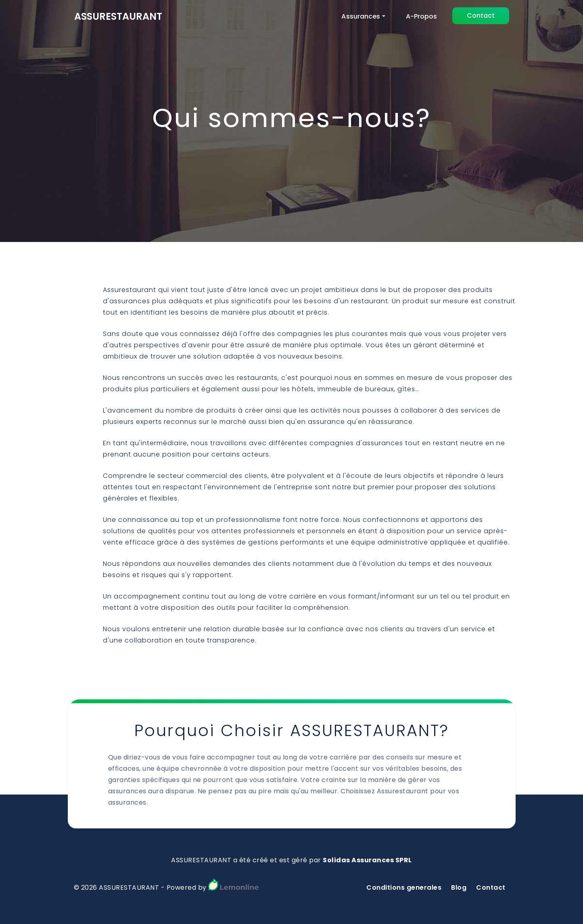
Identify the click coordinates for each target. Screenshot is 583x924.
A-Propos (421, 16)
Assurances (361, 16)
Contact (481, 16)
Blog (459, 887)
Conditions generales (404, 887)
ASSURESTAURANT (118, 16)
